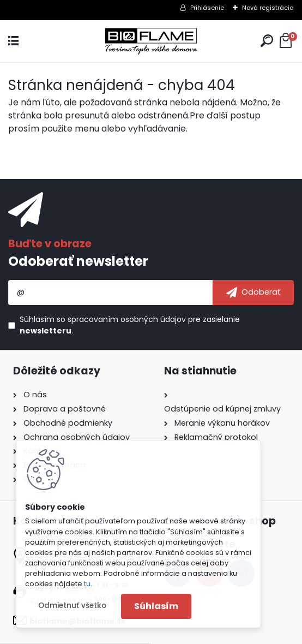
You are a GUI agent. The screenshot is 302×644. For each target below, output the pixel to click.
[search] (267, 41)
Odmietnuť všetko (72, 606)
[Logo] (151, 41)
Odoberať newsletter (78, 261)
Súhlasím (156, 606)
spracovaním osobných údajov (127, 319)
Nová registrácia (268, 8)
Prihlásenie (207, 8)
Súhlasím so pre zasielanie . (130, 325)
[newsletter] (253, 293)
